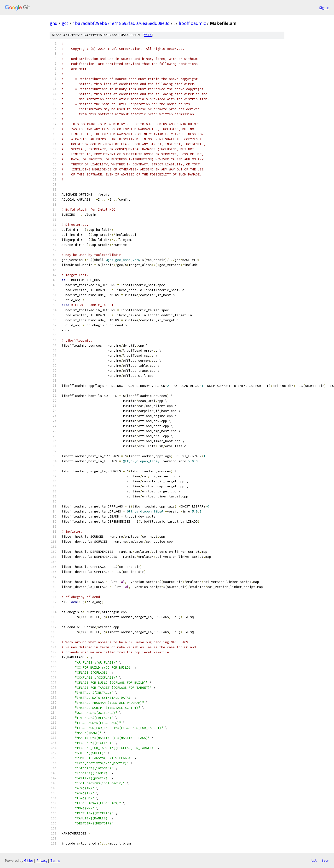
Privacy (42, 860)
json (325, 860)
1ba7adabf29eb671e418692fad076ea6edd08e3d (121, 23)
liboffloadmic (192, 23)
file (148, 35)
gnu (54, 23)
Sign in (324, 8)
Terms (55, 860)
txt (314, 860)
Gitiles (29, 860)
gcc (65, 23)
